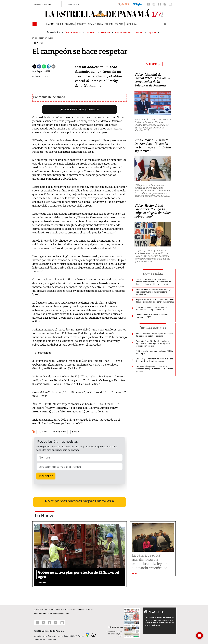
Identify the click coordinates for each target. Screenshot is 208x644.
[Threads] (148, 4)
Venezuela (105, 33)
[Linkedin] (49, 66)
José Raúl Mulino (123, 33)
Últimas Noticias (73, 33)
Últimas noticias (153, 328)
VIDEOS (153, 64)
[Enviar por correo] (53, 66)
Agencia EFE (44, 72)
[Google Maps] (87, 635)
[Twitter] (34, 66)
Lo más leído (153, 274)
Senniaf (139, 33)
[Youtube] (170, 4)
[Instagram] (165, 4)
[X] (154, 4)
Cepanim (152, 33)
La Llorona (91, 33)
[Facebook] (159, 4)
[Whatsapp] (44, 66)
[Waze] (93, 635)
